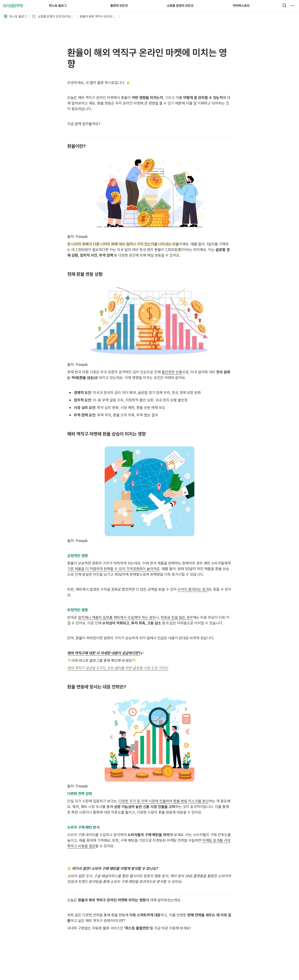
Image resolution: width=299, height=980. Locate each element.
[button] (285, 6)
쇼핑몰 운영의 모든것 (180, 6)
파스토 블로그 (58, 6)
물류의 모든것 (119, 6)
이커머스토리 (241, 6)
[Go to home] (13, 6)
